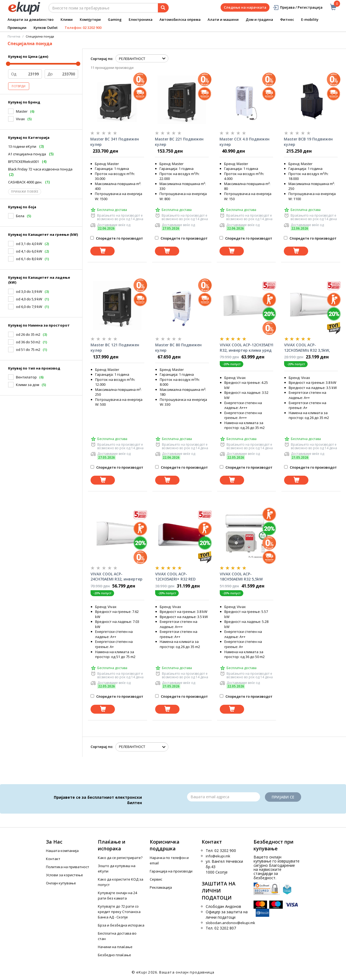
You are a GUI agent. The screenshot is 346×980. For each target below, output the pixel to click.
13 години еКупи (22, 146)
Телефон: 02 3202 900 (83, 28)
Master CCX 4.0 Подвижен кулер (244, 142)
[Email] (224, 797)
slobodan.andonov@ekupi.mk (230, 923)
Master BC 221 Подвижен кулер (179, 142)
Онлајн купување (61, 883)
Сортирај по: (102, 59)
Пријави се (283, 797)
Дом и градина (259, 19)
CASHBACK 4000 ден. (25, 182)
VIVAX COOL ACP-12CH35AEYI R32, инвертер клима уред (247, 348)
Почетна (14, 36)
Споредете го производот (117, 238)
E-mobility (310, 19)
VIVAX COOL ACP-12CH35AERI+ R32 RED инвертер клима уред (177, 577)
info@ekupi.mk (218, 856)
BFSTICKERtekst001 (24, 162)
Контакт (53, 859)
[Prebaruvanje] (163, 8)
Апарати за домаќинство (31, 19)
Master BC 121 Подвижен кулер (115, 348)
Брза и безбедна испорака (121, 925)
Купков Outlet (46, 28)
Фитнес (287, 19)
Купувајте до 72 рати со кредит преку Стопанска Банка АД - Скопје (119, 912)
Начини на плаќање (115, 947)
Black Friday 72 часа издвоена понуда (40, 169)
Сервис (156, 879)
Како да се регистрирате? (120, 858)
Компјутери (90, 19)
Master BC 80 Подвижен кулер (178, 348)
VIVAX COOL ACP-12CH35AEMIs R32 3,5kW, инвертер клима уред (307, 348)
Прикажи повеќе (25, 192)
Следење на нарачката (245, 7)
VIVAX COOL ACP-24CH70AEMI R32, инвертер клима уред (117, 577)
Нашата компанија (62, 851)
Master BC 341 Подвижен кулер (115, 142)
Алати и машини (223, 19)
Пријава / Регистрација (297, 7)
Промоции (17, 28)
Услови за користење (64, 875)
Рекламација (161, 887)
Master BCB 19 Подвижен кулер (308, 142)
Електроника (141, 19)
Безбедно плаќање (114, 955)
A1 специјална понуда (27, 154)
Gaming (115, 19)
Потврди (19, 86)
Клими (67, 19)
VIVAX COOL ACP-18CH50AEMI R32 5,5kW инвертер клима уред (241, 577)
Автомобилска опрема (180, 19)
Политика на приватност (68, 867)
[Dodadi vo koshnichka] (102, 251)
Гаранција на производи (171, 871)
